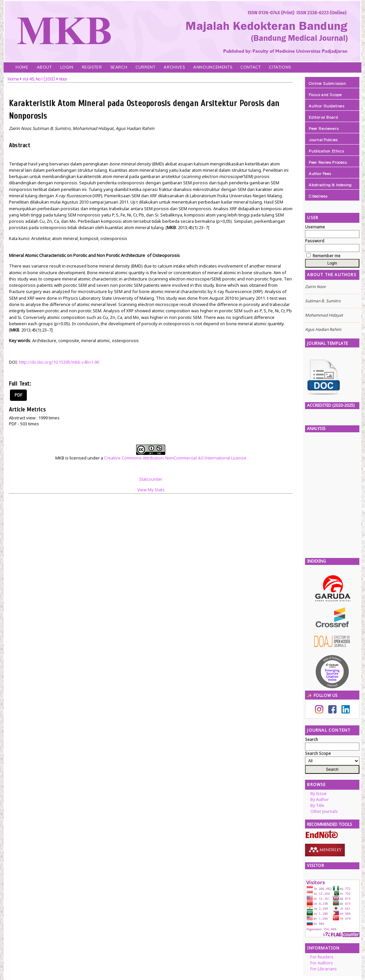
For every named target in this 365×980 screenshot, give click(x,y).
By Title (317, 805)
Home (22, 67)
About (44, 67)
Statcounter (151, 479)
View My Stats (151, 490)
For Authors (322, 963)
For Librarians (324, 969)
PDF (18, 395)
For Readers (322, 957)
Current (145, 67)
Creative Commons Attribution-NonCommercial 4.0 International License (175, 458)
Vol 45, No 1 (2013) (39, 79)
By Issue (318, 794)
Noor (63, 79)
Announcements (213, 67)
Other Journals (324, 811)
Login (67, 67)
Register (92, 67)
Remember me (327, 256)
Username (315, 227)
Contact (251, 67)
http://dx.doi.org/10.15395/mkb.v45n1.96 (59, 362)
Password (315, 241)
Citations (280, 67)
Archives (174, 67)
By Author (320, 799)
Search (119, 67)
